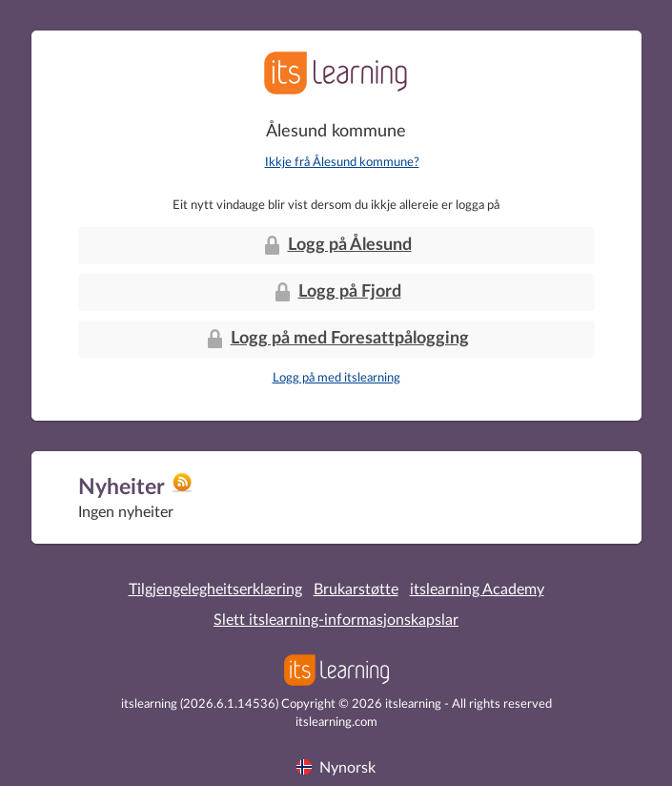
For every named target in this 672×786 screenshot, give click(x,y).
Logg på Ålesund (336, 245)
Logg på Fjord (336, 292)
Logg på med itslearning (336, 378)
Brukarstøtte (356, 589)
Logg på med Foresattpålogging (336, 339)
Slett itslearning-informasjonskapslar (336, 620)
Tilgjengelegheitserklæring (215, 589)
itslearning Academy (477, 589)
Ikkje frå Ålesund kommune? (342, 163)
